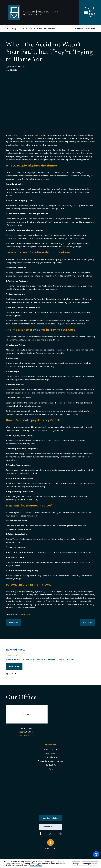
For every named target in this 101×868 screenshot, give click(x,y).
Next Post (87, 622)
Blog (14, 29)
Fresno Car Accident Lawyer (50, 761)
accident (38, 135)
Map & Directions (27, 735)
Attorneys (50, 753)
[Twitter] (50, 834)
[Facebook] (40, 834)
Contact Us (51, 765)
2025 (22, 29)
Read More (14, 666)
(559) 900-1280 (90, 15)
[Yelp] (60, 834)
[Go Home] (8, 29)
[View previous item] (7, 674)
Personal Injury (24, 614)
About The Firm (50, 749)
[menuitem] (50, 749)
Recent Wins (48, 827)
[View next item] (15, 674)
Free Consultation (50, 818)
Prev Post (14, 622)
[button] (96, 854)
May (30, 29)
